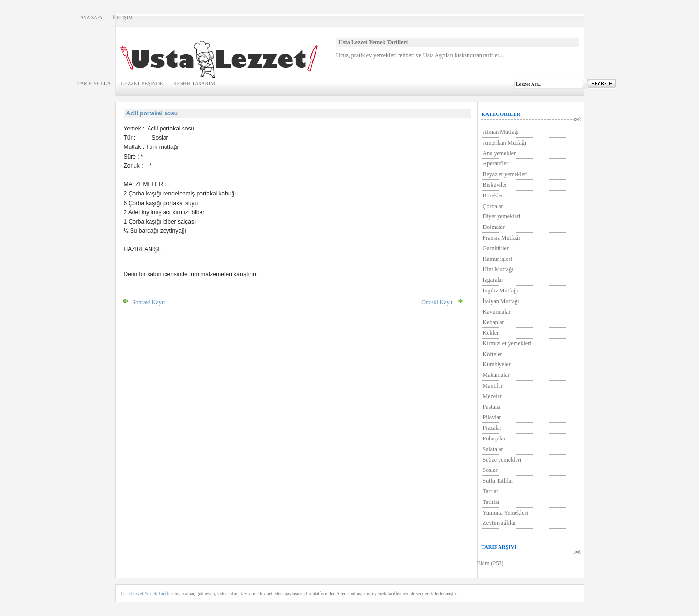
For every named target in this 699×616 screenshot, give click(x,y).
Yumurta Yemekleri (506, 513)
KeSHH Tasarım (194, 83)
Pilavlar (492, 417)
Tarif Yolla (94, 83)
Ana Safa (91, 18)
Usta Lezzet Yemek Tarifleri (148, 593)
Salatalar (493, 449)
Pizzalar (492, 428)
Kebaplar (494, 322)
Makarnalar (496, 375)
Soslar (490, 470)
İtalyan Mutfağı (501, 301)
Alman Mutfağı (501, 132)
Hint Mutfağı (498, 269)
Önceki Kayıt (437, 302)
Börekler (493, 195)
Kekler (491, 333)
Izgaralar (493, 280)
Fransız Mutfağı (502, 238)
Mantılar (493, 386)
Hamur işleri (498, 259)
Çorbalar (493, 206)
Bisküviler (495, 185)
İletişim (122, 18)
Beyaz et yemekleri (506, 174)
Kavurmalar (497, 312)
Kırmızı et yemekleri (507, 343)
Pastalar (492, 407)
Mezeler (492, 396)
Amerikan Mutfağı (505, 143)
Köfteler (493, 354)
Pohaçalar (494, 438)
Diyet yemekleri (502, 216)
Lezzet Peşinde (142, 83)
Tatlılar (491, 502)
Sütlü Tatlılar (498, 481)
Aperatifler (496, 163)
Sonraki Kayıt (149, 302)
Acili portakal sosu (152, 113)
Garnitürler (496, 248)
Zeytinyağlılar (499, 523)
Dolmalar (494, 227)
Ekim (483, 563)
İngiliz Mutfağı (501, 291)
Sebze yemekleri (502, 460)
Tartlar (491, 491)
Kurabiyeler (497, 364)
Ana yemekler (499, 153)
